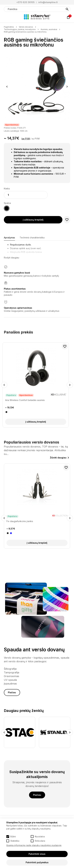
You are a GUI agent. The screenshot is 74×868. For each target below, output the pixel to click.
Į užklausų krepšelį (33, 220)
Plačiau (12, 692)
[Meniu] (6, 17)
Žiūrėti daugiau (58, 458)
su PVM (36, 139)
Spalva (7, 203)
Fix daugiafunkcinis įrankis (20, 521)
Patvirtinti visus (37, 854)
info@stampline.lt (48, 2)
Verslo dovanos (26, 27)
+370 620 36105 (25, 2)
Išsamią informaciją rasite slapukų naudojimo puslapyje (34, 845)
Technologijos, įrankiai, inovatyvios (20, 29)
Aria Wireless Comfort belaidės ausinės (26, 400)
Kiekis (7, 189)
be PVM (26, 139)
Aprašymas (9, 238)
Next (67, 87)
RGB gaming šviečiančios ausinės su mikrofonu (25, 32)
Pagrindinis (9, 27)
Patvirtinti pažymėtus (37, 862)
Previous (7, 87)
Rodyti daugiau (12, 258)
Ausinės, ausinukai (49, 29)
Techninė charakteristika (32, 238)
